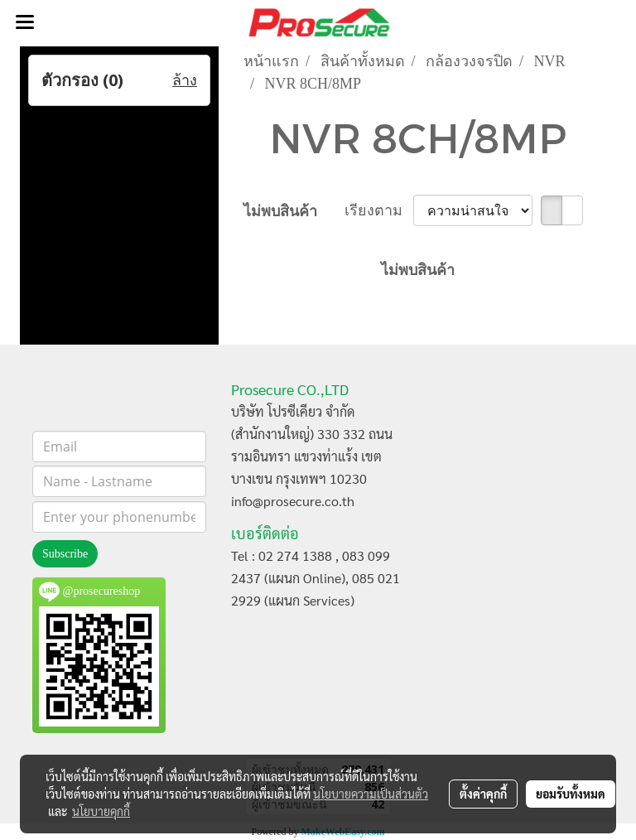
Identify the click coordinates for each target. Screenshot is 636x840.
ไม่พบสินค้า (280, 211)
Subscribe (65, 554)
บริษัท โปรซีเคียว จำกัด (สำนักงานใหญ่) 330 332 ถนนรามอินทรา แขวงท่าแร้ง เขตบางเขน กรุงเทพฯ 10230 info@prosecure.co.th (312, 456)
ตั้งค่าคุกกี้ (483, 794)
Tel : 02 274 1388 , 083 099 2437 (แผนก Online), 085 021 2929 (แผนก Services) (316, 578)
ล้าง (185, 80)
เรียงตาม (379, 210)
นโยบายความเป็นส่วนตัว (371, 794)
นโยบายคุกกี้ (101, 811)
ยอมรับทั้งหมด (571, 794)
